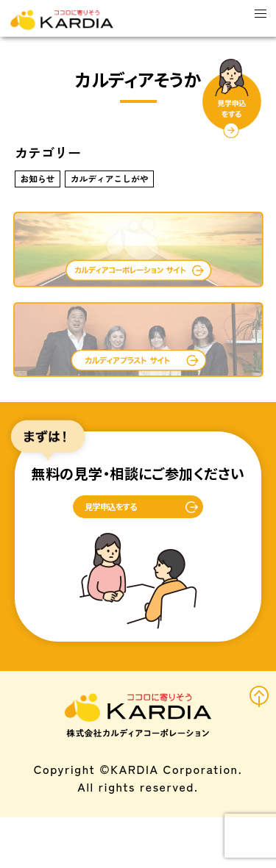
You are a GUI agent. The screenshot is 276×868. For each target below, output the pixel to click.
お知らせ (49, 196)
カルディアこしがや (156, 196)
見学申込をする (99, 549)
